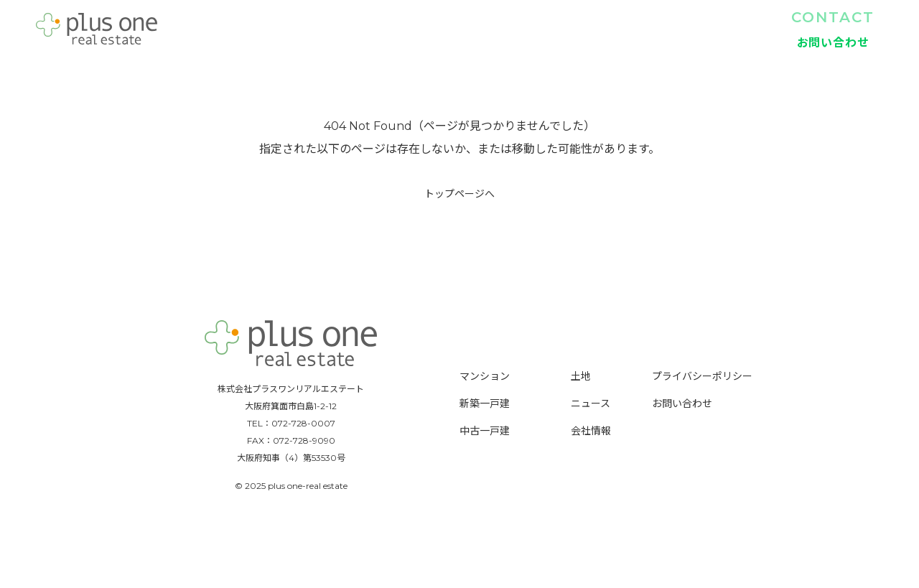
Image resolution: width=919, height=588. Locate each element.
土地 (698, 29)
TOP (406, 29)
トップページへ (459, 193)
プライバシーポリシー (702, 376)
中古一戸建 (634, 29)
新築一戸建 (554, 29)
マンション (474, 29)
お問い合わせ (682, 403)
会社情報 (758, 29)
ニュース (591, 403)
